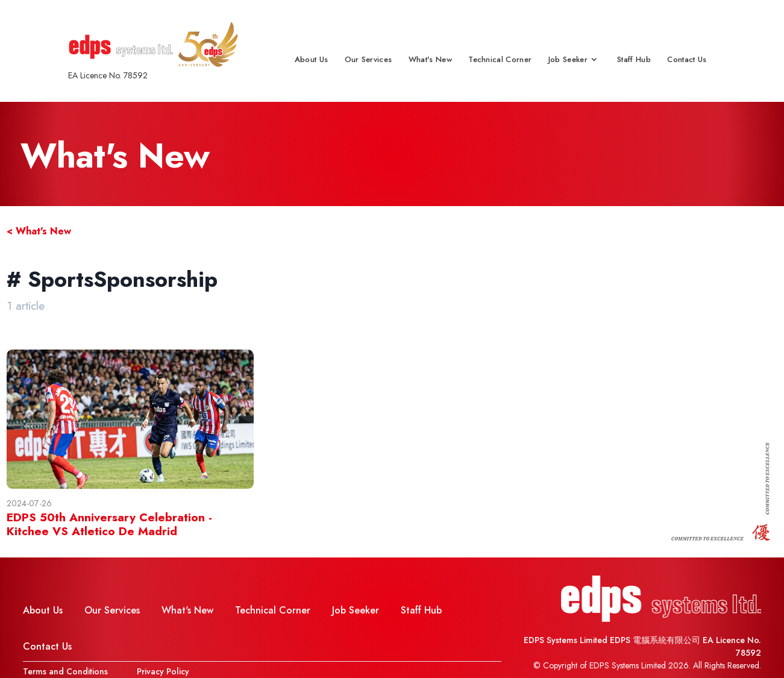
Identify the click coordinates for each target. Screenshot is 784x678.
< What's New (39, 231)
